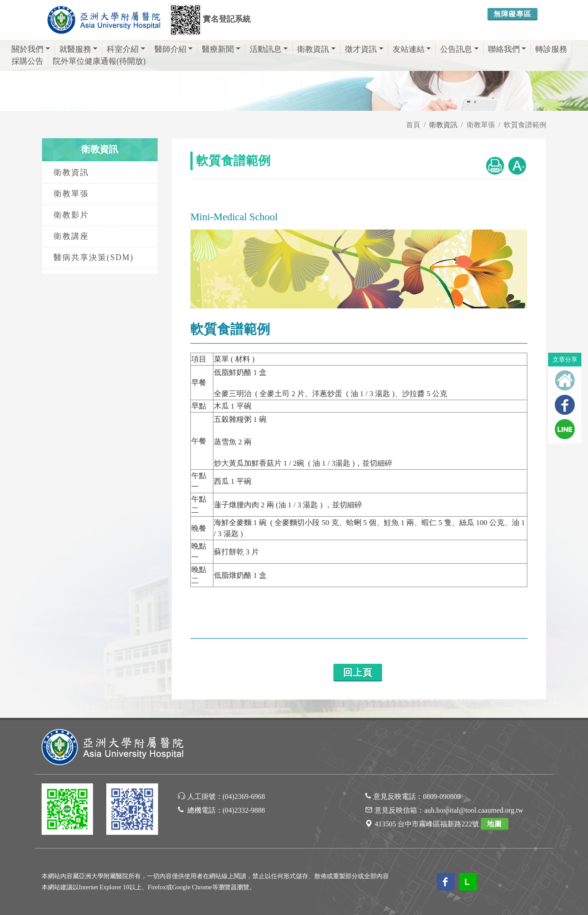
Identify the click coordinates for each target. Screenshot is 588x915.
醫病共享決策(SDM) (94, 257)
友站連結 (412, 49)
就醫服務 (79, 49)
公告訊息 (459, 49)
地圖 (495, 824)
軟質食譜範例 (525, 125)
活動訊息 (269, 49)
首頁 (413, 125)
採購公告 (27, 61)
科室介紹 (126, 49)
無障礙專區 (513, 14)
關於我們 (31, 49)
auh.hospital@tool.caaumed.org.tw (474, 810)
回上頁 (358, 673)
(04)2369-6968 (244, 796)
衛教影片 (71, 215)
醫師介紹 (174, 49)
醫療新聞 (221, 49)
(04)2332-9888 (244, 810)
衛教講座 (71, 236)
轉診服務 (551, 49)
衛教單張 (481, 125)
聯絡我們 (507, 49)
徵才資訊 (364, 49)
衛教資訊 (316, 49)
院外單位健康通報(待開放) (99, 61)
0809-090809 (442, 796)
